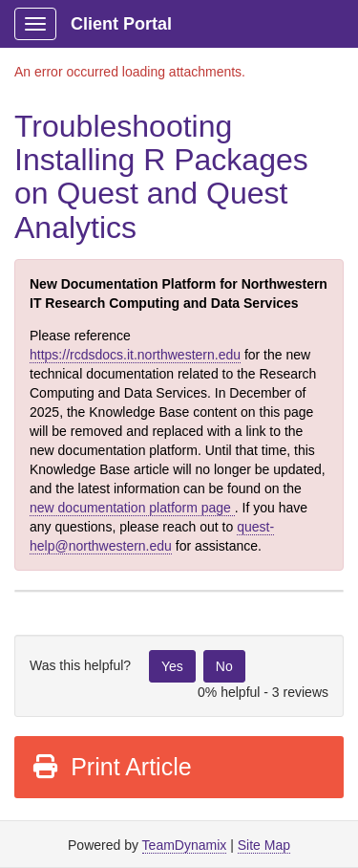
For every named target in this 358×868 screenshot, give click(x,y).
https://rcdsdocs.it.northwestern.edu (135, 355)
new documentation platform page (132, 508)
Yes (172, 666)
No (224, 666)
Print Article (111, 767)
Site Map (264, 845)
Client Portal (121, 24)
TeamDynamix (185, 845)
